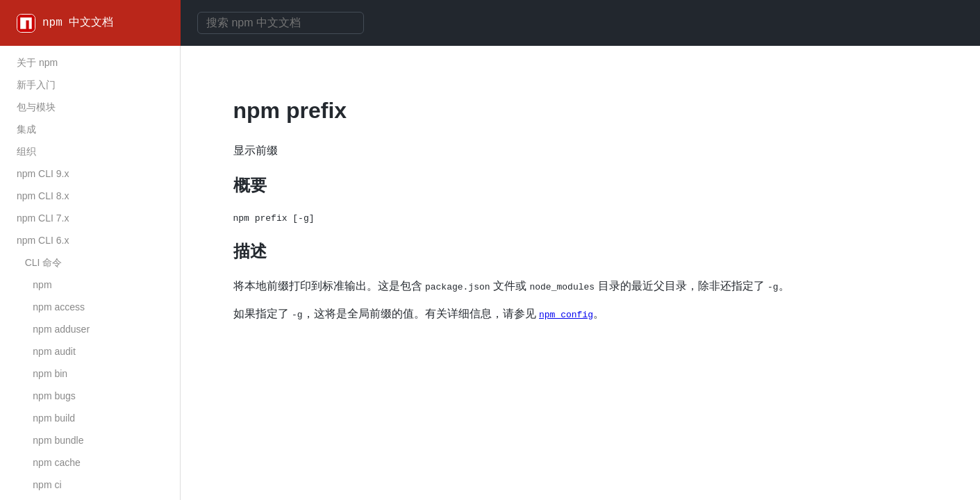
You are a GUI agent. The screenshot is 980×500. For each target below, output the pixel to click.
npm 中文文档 (78, 23)
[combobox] (281, 23)
